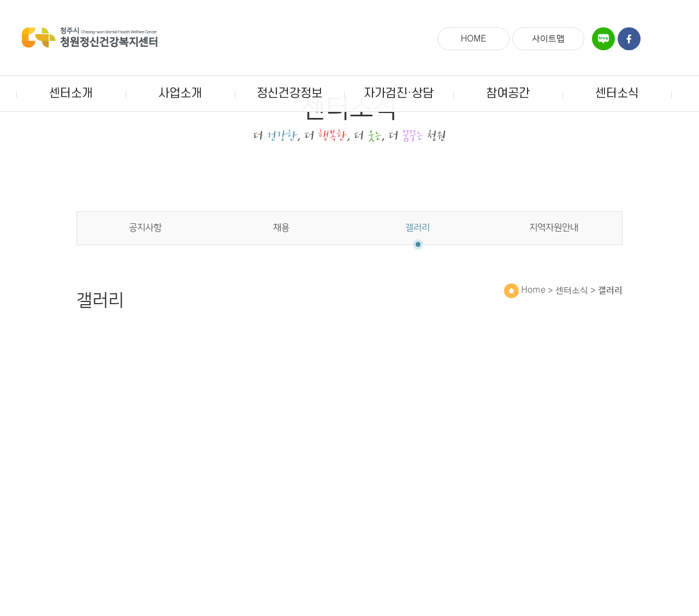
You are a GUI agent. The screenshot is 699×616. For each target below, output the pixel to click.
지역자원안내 (554, 280)
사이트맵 (548, 39)
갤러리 (417, 280)
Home (525, 342)
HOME (474, 39)
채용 (281, 280)
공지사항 (145, 280)
